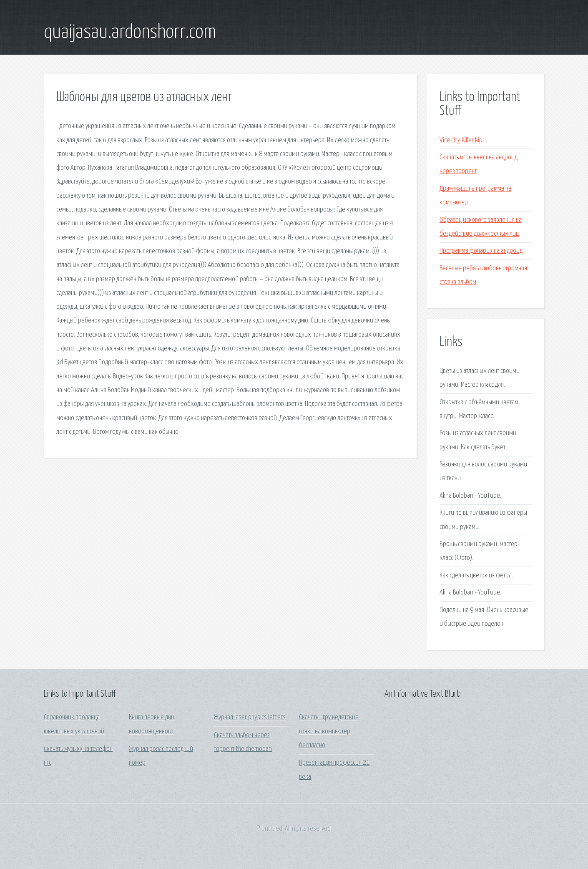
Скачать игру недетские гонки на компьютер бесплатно (329, 731)
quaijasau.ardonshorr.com (130, 33)
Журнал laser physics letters (250, 717)
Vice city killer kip (461, 140)
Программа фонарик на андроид (481, 251)
